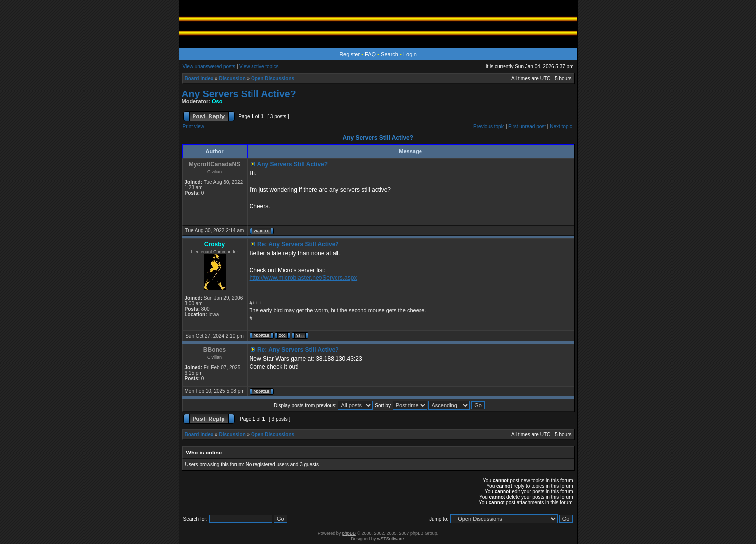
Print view (194, 127)
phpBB (349, 533)
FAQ (370, 54)
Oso (217, 101)
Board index (199, 78)
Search (389, 54)
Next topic (561, 127)
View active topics (259, 66)
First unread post (527, 127)
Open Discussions (273, 78)
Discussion (232, 78)
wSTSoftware (391, 539)
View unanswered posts (209, 66)
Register (350, 54)
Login (410, 54)
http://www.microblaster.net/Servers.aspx (303, 278)
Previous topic (489, 127)
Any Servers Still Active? (239, 94)
